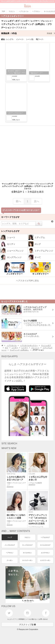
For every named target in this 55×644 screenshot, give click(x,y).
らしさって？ (12, 619)
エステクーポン (45, 560)
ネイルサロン (27, 553)
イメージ (20, 39)
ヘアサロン (10, 553)
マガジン (27, 537)
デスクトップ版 (28, 625)
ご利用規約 (21, 619)
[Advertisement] (27, 153)
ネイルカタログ (45, 545)
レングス (10, 39)
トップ (10, 537)
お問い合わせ (43, 619)
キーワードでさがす (10, 217)
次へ (37, 201)
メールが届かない (32, 619)
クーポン (10, 560)
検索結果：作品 (28, 33)
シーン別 (30, 39)
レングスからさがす (10, 231)
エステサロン (45, 553)
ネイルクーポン (27, 560)
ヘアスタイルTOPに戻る (27, 281)
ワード (40, 39)
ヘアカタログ (45, 537)
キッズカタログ (27, 545)
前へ (18, 201)
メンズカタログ (10, 545)
